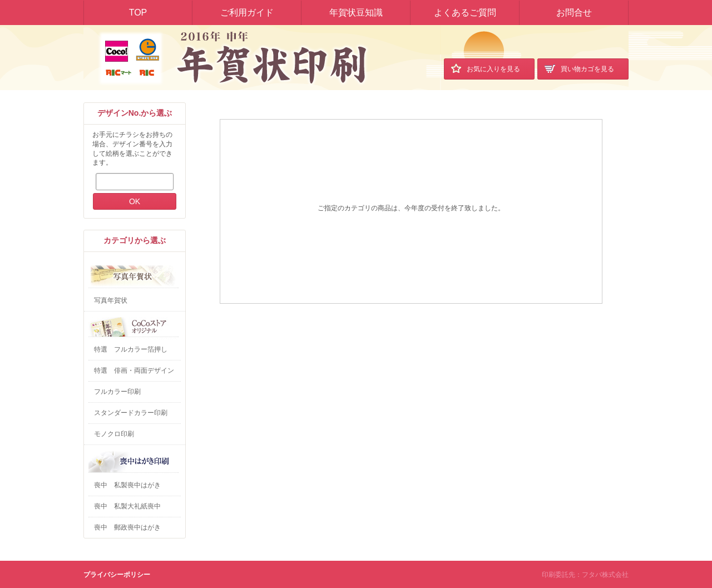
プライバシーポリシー (117, 575)
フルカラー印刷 (117, 392)
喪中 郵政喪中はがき (127, 527)
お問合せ (574, 13)
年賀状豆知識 (356, 13)
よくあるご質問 (465, 13)
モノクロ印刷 (114, 434)
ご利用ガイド (247, 13)
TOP (138, 13)
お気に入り (486, 68)
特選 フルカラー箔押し (131, 349)
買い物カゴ (579, 68)
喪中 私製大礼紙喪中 (127, 506)
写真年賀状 (111, 300)
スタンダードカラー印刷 (131, 413)
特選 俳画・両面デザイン (134, 370)
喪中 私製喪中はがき (127, 485)
